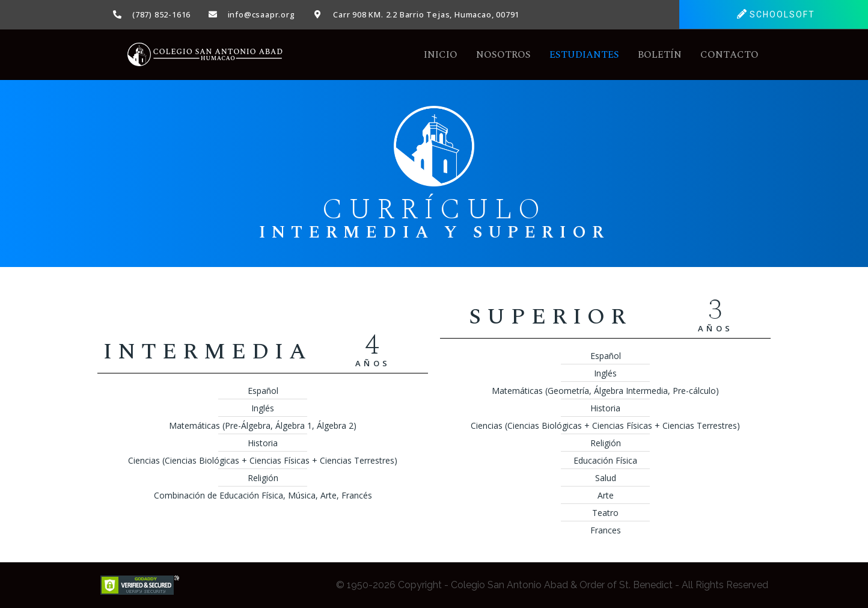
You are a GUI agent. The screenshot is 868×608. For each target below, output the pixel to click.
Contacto (729, 55)
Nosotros (503, 55)
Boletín (660, 55)
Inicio (441, 55)
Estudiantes (584, 55)
